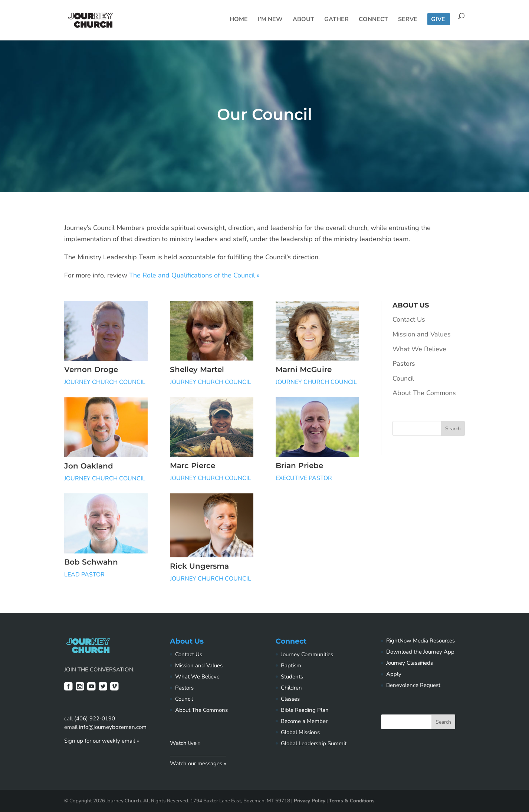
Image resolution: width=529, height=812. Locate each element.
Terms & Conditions (352, 801)
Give (438, 20)
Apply (394, 674)
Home (239, 20)
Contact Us (409, 319)
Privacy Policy (310, 801)
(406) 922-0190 (95, 719)
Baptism (291, 665)
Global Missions (300, 732)
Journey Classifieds (410, 663)
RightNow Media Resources (420, 641)
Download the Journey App (420, 652)
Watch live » (185, 743)
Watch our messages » (198, 763)
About (303, 20)
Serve (408, 20)
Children (291, 688)
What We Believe (419, 349)
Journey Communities (307, 654)
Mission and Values (422, 334)
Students (292, 677)
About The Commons (424, 393)
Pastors (404, 364)
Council (403, 378)
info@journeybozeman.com (113, 727)
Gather (336, 20)
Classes (290, 699)
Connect (373, 20)
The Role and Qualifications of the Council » (194, 275)
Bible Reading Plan (305, 710)
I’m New (270, 20)
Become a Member (304, 721)
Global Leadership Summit (314, 743)
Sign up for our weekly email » (102, 741)
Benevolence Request (413, 685)
